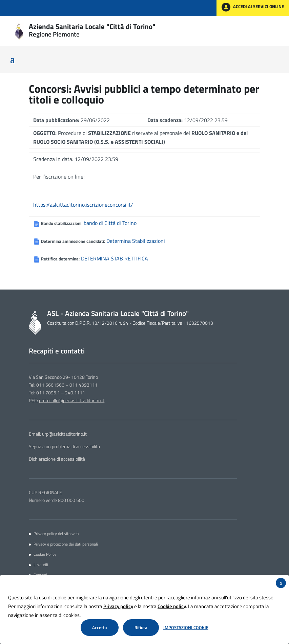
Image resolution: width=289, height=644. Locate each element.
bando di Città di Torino (110, 223)
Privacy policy (118, 606)
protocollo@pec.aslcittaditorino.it (72, 400)
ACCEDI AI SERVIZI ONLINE (253, 7)
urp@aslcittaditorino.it (64, 434)
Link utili (41, 565)
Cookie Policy (45, 554)
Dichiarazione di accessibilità (57, 459)
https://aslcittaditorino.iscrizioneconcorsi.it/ (83, 205)
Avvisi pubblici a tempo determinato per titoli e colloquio (144, 94)
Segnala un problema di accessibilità (64, 446)
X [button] (281, 583)
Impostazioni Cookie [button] (186, 628)
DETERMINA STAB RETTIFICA (115, 258)
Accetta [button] (100, 627)
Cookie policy (172, 606)
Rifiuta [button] (141, 627)
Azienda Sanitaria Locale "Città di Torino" (92, 26)
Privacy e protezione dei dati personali (66, 544)
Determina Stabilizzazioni (136, 241)
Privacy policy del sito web (56, 534)
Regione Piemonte (54, 34)
